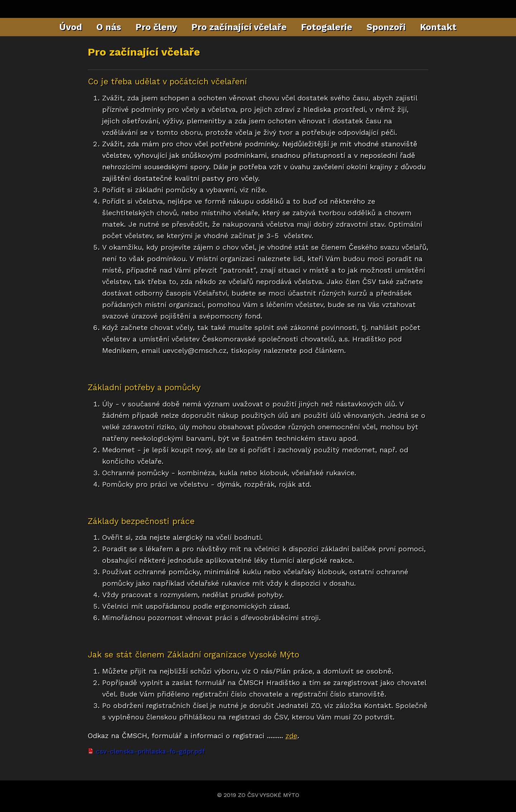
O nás (109, 27)
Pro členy (156, 27)
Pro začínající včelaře (239, 27)
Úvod (71, 27)
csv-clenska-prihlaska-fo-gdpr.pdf (150, 751)
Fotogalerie (327, 27)
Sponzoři (386, 27)
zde (292, 736)
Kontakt (438, 27)
